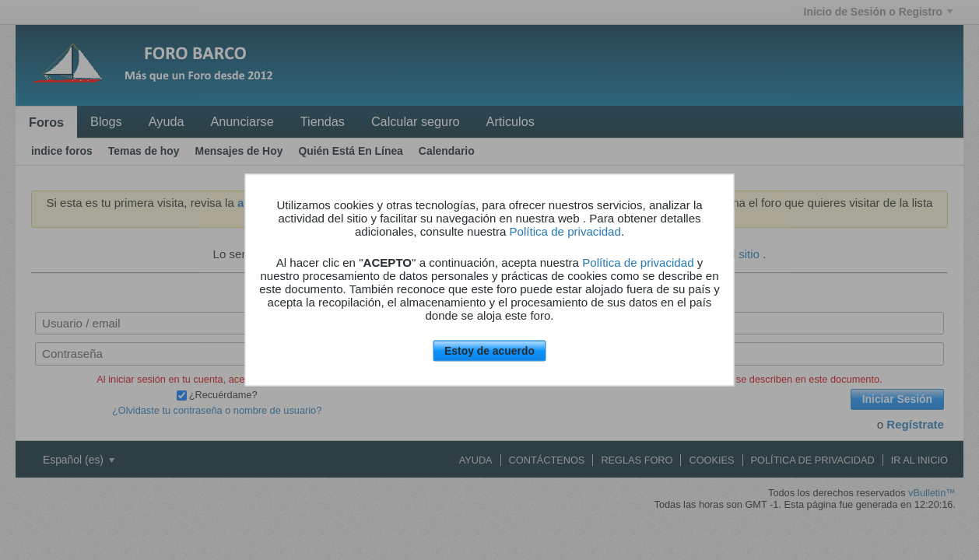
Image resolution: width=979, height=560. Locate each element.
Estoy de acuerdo (489, 351)
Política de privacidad (565, 231)
